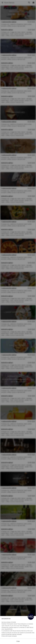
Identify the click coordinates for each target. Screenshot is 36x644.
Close (18, 641)
